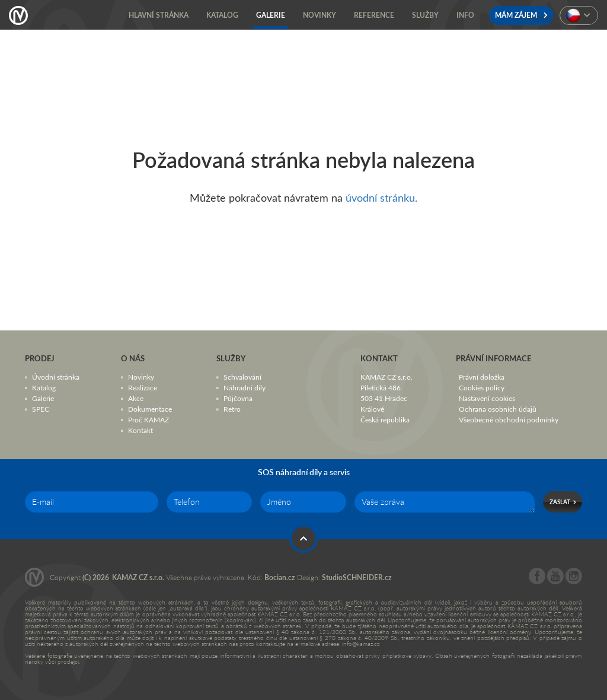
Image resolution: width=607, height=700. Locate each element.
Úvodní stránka (56, 377)
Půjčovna (238, 398)
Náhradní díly (245, 387)
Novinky (141, 377)
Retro (232, 409)
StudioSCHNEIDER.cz (357, 577)
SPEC (41, 409)
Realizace (143, 387)
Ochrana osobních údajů (498, 409)
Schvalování (242, 377)
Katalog (44, 387)
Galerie (43, 398)
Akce (136, 398)
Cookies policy (482, 387)
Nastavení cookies (487, 398)
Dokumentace (150, 409)
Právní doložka (482, 377)
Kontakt (140, 430)
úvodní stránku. (381, 198)
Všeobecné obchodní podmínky (509, 419)
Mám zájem (521, 15)
